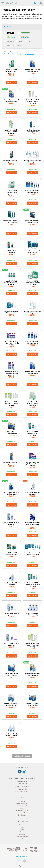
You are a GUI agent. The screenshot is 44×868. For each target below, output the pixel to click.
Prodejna (21, 801)
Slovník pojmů (21, 815)
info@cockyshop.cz (23, 791)
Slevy (21, 832)
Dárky (21, 830)
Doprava (21, 825)
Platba (21, 827)
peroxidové (11, 41)
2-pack (9, 45)
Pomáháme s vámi (21, 810)
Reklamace (21, 834)
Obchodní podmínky (21, 837)
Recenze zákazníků (21, 806)
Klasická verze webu (22, 856)
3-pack (19, 45)
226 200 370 (22, 789)
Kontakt (21, 808)
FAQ (21, 839)
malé (21, 41)
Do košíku (12, 82)
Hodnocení (30, 54)
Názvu (36, 54)
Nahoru (22, 861)
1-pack (30, 41)
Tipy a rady (21, 813)
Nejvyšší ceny (22, 54)
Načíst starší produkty (22, 756)
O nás (22, 797)
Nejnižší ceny (12, 54)
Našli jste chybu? (22, 866)
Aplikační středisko (21, 803)
